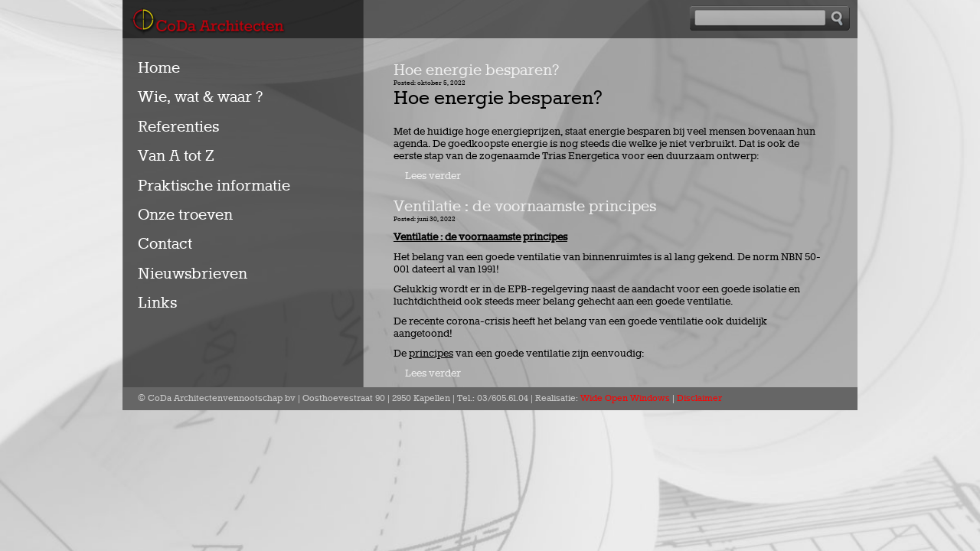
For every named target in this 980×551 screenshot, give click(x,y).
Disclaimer (699, 399)
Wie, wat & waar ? (200, 97)
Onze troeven (185, 215)
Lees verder (433, 176)
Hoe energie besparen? (476, 70)
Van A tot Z (176, 156)
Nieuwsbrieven (193, 274)
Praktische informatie (214, 186)
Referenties (178, 127)
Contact (165, 244)
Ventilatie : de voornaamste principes (525, 207)
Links (157, 303)
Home (159, 68)
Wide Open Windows (625, 399)
